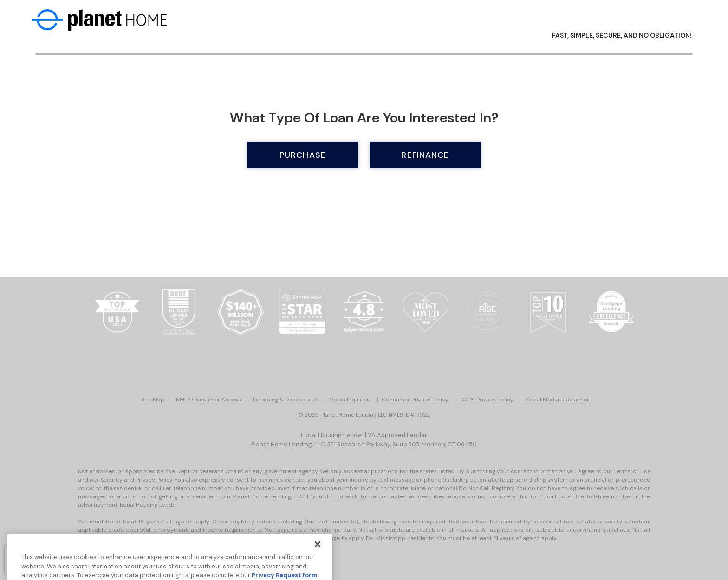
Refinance (425, 155)
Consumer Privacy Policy (415, 400)
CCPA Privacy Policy (487, 400)
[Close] (318, 553)
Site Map (153, 400)
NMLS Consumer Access (209, 400)
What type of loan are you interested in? (364, 118)
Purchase (303, 155)
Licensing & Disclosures (285, 400)
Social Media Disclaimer (557, 400)
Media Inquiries (350, 400)
